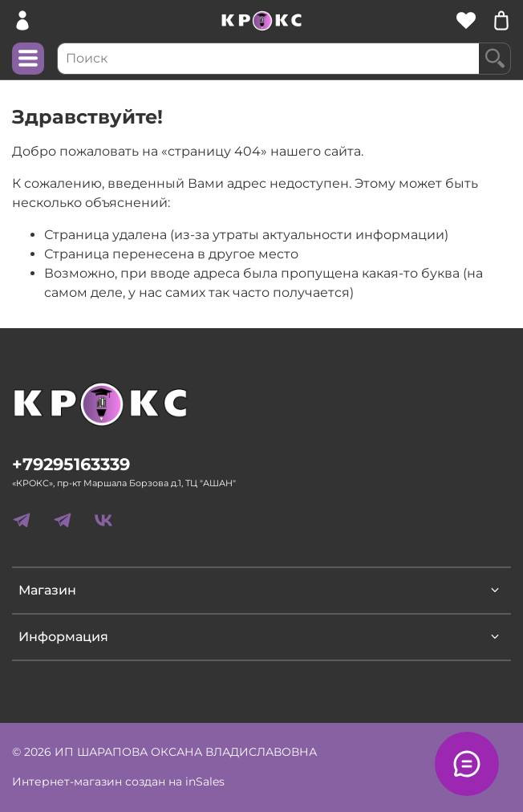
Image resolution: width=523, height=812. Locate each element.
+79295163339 (71, 464)
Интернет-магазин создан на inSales (118, 782)
